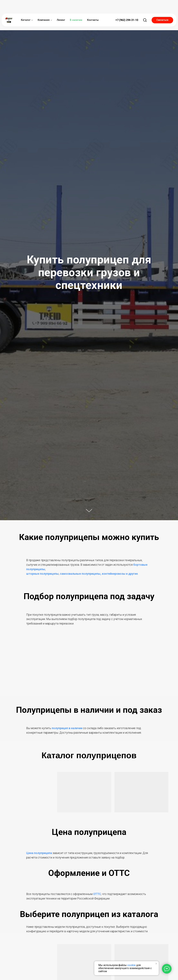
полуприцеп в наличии (67, 728)
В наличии (76, 8)
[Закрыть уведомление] (156, 964)
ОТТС (97, 894)
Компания (44, 8)
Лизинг (61, 8)
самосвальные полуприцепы (80, 574)
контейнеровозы (114, 574)
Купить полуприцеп (41, 23)
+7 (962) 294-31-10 (127, 8)
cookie (131, 965)
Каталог (26, 8)
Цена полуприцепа (39, 853)
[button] (145, 8)
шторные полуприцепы (42, 574)
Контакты (93, 8)
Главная (18, 23)
